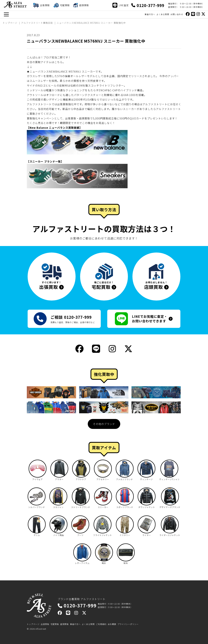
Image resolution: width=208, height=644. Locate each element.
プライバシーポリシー (128, 624)
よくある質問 (163, 14)
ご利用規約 (101, 624)
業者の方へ (150, 14)
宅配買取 (55, 624)
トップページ (33, 624)
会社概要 (112, 624)
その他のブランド (104, 424)
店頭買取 (65, 624)
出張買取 (45, 624)
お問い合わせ (177, 14)
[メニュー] (6, 14)
